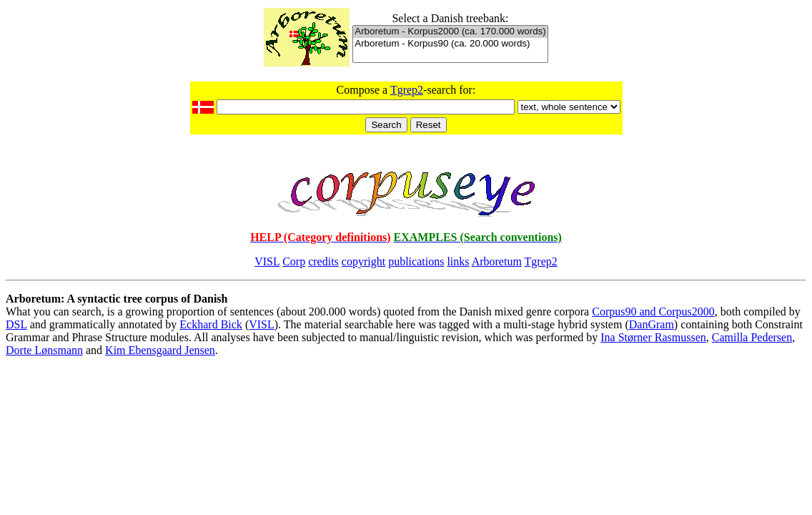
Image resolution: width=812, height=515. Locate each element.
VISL (267, 261)
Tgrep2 (407, 90)
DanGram (652, 324)
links (458, 261)
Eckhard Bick (211, 324)
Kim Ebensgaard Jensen (160, 350)
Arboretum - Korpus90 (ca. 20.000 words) (450, 44)
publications (416, 261)
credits (323, 261)
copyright (363, 261)
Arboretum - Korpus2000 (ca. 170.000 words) (450, 32)
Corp (294, 261)
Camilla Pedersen (752, 337)
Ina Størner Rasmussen (653, 337)
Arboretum (497, 261)
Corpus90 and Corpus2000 (653, 312)
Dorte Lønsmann (44, 350)
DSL (16, 324)
